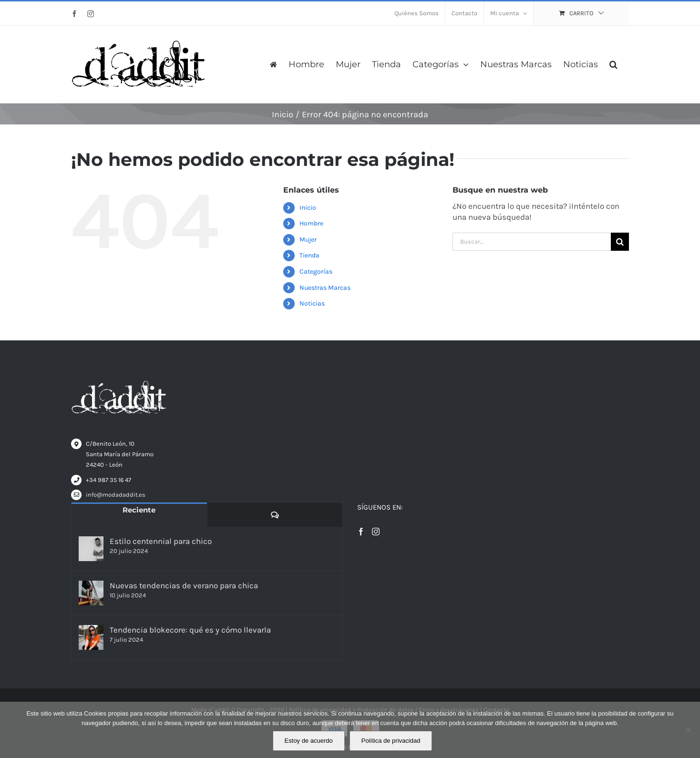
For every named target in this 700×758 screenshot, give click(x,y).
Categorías (316, 271)
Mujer (308, 240)
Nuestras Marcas (325, 288)
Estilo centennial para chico (161, 541)
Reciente (139, 510)
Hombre (311, 223)
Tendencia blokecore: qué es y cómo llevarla (190, 630)
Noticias (312, 303)
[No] (688, 730)
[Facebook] (361, 532)
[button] (613, 64)
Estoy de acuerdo (309, 741)
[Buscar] (620, 242)
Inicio (308, 208)
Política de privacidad (391, 741)
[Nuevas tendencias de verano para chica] (91, 593)
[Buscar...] (532, 242)
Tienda (309, 255)
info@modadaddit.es (116, 495)
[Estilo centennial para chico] (91, 549)
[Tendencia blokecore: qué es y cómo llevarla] (91, 637)
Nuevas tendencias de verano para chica (184, 585)
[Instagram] (376, 532)
